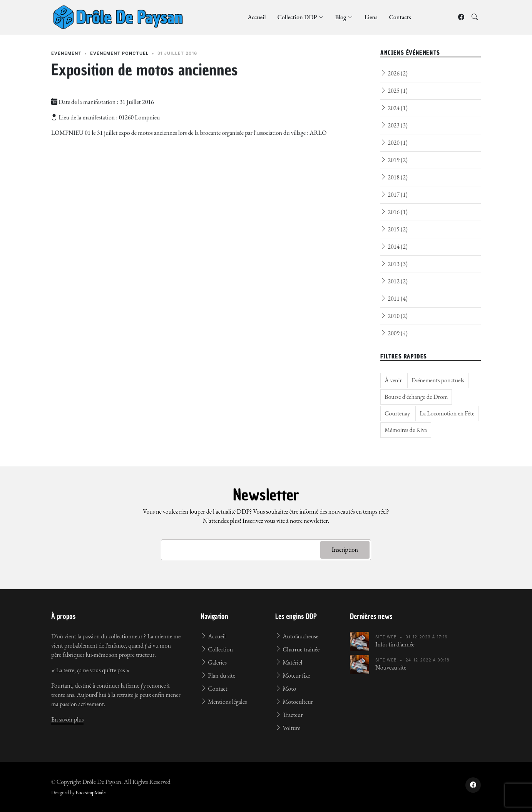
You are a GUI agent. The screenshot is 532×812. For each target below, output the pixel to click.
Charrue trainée (297, 649)
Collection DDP (300, 17)
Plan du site (218, 676)
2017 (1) (394, 195)
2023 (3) (394, 125)
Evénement (66, 59)
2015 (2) (394, 229)
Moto (286, 689)
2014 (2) (394, 247)
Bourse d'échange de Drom (416, 397)
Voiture (288, 728)
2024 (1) (394, 108)
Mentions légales (224, 702)
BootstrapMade (91, 793)
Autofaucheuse (297, 636)
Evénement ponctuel (119, 59)
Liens (371, 17)
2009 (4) (394, 333)
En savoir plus (67, 719)
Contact (214, 689)
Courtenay (397, 413)
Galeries (214, 662)
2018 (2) (394, 177)
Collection (217, 649)
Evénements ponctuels (438, 380)
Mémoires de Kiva (406, 430)
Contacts (400, 17)
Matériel (289, 662)
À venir (393, 380)
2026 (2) (394, 73)
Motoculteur (294, 702)
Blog (344, 17)
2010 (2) (394, 316)
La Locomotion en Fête (447, 413)
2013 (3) (394, 264)
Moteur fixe (293, 676)
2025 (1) (394, 91)
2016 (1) (394, 212)
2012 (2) (394, 281)
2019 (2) (394, 160)
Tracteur (289, 715)
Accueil (257, 17)
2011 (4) (394, 299)
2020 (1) (394, 143)
